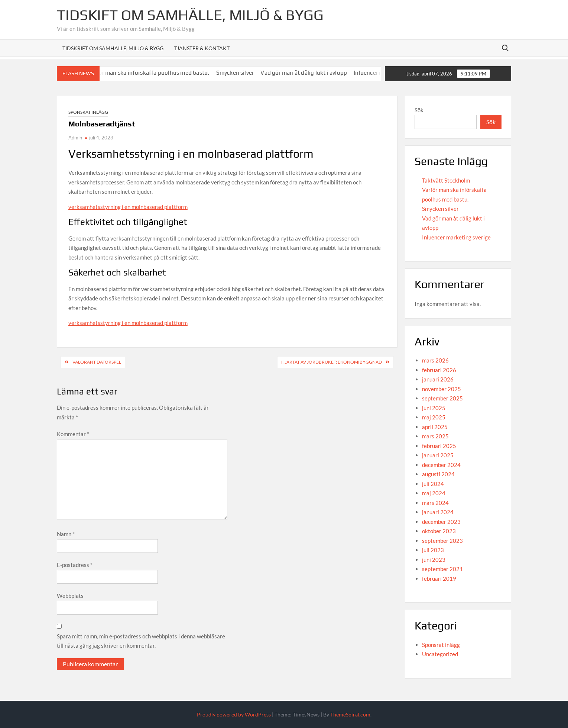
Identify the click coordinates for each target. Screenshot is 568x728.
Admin (75, 138)
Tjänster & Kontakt (202, 48)
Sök (419, 110)
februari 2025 (439, 446)
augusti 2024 (438, 474)
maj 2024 (434, 493)
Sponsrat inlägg (88, 112)
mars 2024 (435, 503)
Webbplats (70, 596)
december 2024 (441, 465)
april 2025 (435, 427)
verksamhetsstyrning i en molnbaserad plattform (128, 207)
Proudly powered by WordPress (234, 714)
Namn (66, 534)
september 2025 (442, 398)
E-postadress (75, 565)
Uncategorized (440, 654)
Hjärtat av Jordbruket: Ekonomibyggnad (332, 362)
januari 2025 (438, 455)
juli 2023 (433, 550)
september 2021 (442, 569)
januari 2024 (438, 512)
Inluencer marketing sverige (456, 237)
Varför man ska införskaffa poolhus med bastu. (156, 73)
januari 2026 (438, 379)
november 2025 (442, 389)
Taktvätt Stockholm (446, 180)
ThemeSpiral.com (350, 714)
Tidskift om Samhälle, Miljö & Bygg (190, 15)
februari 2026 (439, 370)
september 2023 (442, 541)
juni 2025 (434, 408)
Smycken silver (243, 73)
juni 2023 (434, 560)
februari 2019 (439, 579)
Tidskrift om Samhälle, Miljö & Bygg (113, 48)
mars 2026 (435, 360)
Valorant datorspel (97, 362)
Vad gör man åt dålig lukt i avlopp (311, 73)
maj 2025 (434, 417)
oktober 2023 (439, 531)
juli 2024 (433, 484)
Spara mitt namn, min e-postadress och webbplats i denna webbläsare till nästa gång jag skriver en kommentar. (141, 641)
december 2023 (441, 522)
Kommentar (73, 434)
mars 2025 (435, 436)
